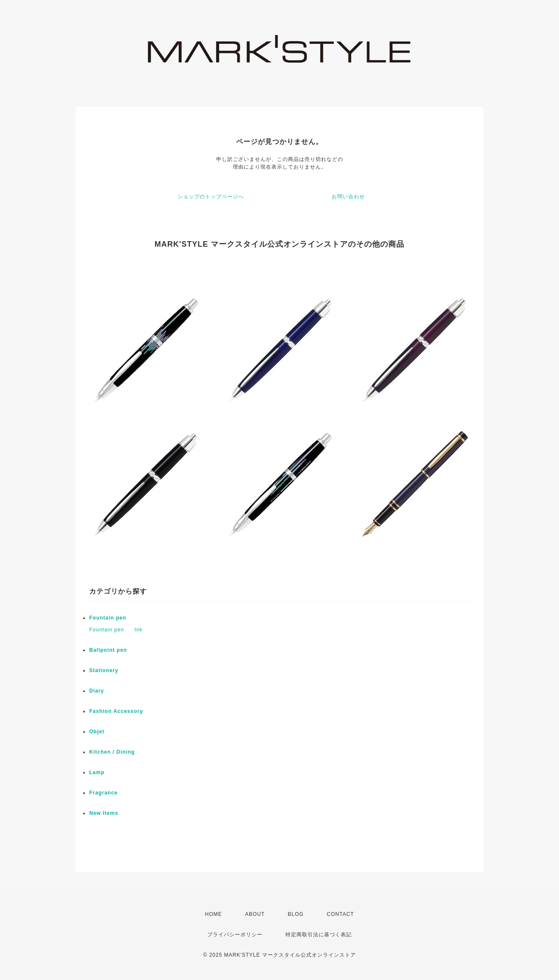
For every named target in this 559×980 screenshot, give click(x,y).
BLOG (296, 914)
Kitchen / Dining (112, 752)
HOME (214, 914)
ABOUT (255, 914)
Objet (97, 732)
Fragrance (103, 793)
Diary (97, 691)
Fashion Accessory (116, 711)
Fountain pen (108, 618)
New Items (104, 813)
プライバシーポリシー (235, 935)
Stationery (104, 670)
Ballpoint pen (108, 650)
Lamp (97, 772)
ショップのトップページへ (211, 197)
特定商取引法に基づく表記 (319, 935)
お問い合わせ (348, 197)
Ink (138, 630)
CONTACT (340, 914)
